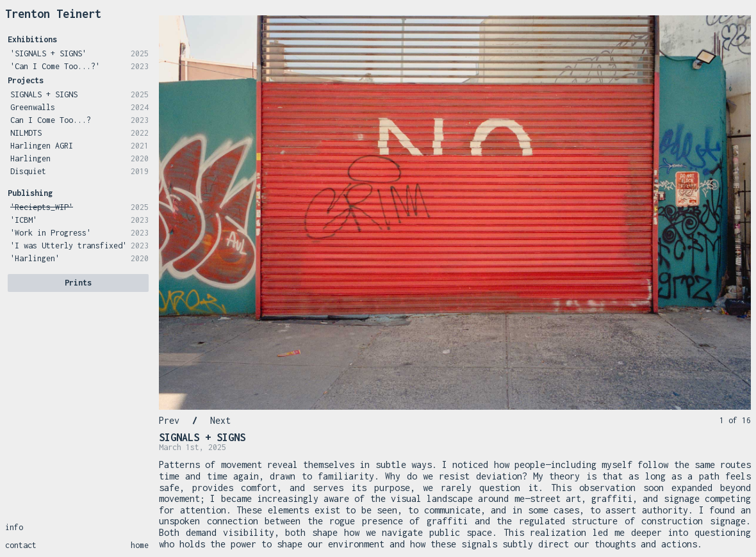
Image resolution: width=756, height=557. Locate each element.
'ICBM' (24, 220)
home (140, 545)
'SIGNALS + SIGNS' (48, 53)
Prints (78, 283)
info (14, 527)
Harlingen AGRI (42, 146)
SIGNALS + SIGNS (44, 94)
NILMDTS (26, 133)
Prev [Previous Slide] (169, 420)
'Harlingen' (35, 258)
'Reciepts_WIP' (42, 207)
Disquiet (28, 171)
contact (21, 545)
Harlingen (30, 158)
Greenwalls (33, 107)
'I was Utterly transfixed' (69, 246)
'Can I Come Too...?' (55, 66)
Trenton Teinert (53, 14)
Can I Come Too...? (51, 120)
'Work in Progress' (51, 233)
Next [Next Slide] (220, 420)
